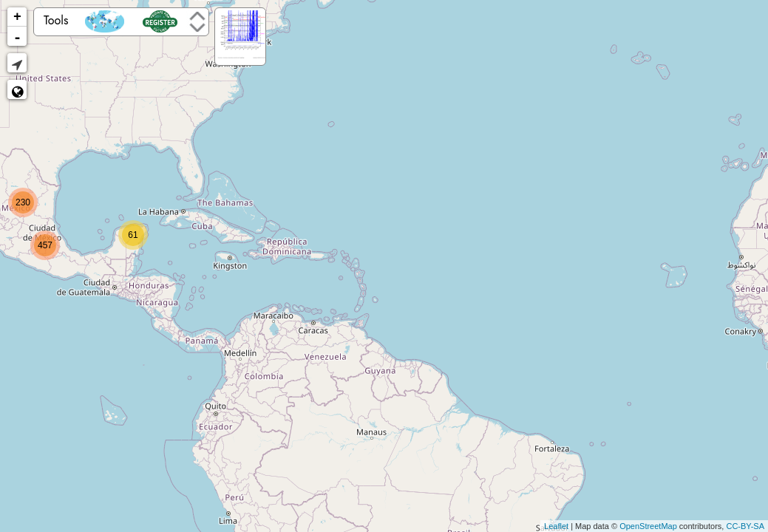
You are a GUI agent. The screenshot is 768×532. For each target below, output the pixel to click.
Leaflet (556, 526)
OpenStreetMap (648, 526)
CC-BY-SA (745, 526)
